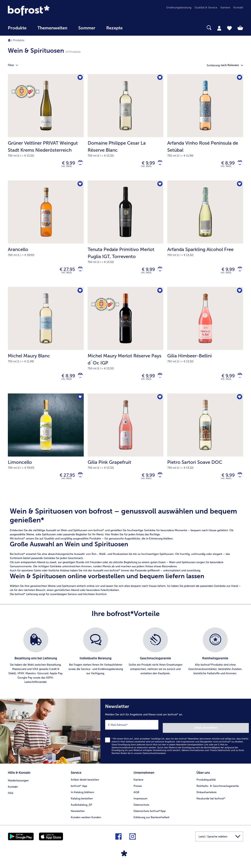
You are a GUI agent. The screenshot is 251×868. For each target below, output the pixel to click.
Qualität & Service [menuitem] (206, 8)
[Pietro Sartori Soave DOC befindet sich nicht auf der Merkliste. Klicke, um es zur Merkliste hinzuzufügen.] (239, 403)
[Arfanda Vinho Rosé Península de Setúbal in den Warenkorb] (238, 164)
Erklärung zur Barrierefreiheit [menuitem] (151, 820)
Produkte (19, 40)
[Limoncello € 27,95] (46, 449)
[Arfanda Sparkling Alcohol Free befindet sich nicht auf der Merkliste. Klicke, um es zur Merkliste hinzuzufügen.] (239, 186)
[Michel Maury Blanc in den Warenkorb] (79, 380)
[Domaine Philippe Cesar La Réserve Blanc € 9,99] (126, 128)
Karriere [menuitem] (225, 8)
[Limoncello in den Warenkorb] (79, 481)
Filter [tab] (15, 65)
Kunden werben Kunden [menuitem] (86, 820)
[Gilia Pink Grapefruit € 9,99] (126, 449)
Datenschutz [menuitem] (141, 807)
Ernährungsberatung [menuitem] (179, 8)
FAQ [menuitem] (11, 795)
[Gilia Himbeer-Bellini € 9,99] (205, 344)
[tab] (219, 28)
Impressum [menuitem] (141, 801)
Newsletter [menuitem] (78, 814)
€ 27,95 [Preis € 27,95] (65, 272)
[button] (232, 65)
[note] (125, 559)
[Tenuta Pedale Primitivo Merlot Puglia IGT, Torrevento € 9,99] (126, 236)
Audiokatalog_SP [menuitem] (81, 807)
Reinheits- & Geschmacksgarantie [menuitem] (218, 789)
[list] (125, 663)
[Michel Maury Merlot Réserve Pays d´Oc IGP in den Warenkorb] (159, 380)
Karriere (138, 782)
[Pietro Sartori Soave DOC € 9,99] (205, 449)
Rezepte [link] (114, 28)
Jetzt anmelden (232, 732)
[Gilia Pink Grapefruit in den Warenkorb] (159, 481)
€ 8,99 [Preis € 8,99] (225, 164)
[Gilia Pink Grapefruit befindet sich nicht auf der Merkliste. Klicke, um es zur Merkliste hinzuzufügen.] (159, 403)
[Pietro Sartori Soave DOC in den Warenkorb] (238, 481)
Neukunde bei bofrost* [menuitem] (211, 801)
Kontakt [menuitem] (238, 8)
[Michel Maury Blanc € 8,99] (46, 344)
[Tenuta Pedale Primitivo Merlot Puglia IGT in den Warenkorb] (159, 272)
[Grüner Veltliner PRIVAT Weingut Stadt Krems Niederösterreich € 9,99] (46, 128)
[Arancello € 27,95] (46, 236)
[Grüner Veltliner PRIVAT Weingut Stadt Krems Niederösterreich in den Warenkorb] (79, 164)
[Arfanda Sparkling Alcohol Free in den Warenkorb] (238, 272)
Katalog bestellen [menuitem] (82, 801)
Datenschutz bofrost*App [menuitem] (150, 814)
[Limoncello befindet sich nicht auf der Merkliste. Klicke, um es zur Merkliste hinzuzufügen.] (80, 403)
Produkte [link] (17, 28)
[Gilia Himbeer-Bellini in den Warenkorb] (238, 380)
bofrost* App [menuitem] (79, 789)
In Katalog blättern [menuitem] (82, 795)
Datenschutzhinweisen (154, 757)
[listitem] (36, 663)
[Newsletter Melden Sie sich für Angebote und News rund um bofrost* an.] (176, 737)
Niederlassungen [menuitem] (18, 782)
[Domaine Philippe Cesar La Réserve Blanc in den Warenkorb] (159, 164)
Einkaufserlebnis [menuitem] (206, 795)
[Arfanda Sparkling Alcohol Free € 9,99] (205, 236)
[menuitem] (17, 30)
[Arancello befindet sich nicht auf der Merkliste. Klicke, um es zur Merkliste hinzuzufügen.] (80, 186)
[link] (43, 10)
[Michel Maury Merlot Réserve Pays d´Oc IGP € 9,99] (126, 344)
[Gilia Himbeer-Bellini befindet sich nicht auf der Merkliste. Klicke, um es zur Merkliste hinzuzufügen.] (239, 295)
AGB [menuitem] (136, 795)
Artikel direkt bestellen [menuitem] (85, 782)
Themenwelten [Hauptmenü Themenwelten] (52, 28)
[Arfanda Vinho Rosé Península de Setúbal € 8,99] (205, 128)
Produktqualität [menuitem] (206, 782)
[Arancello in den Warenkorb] (79, 272)
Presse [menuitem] (138, 789)
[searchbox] (136, 28)
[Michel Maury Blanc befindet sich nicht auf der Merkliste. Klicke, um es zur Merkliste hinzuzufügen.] (80, 295)
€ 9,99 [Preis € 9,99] (66, 164)
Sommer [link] (87, 28)
